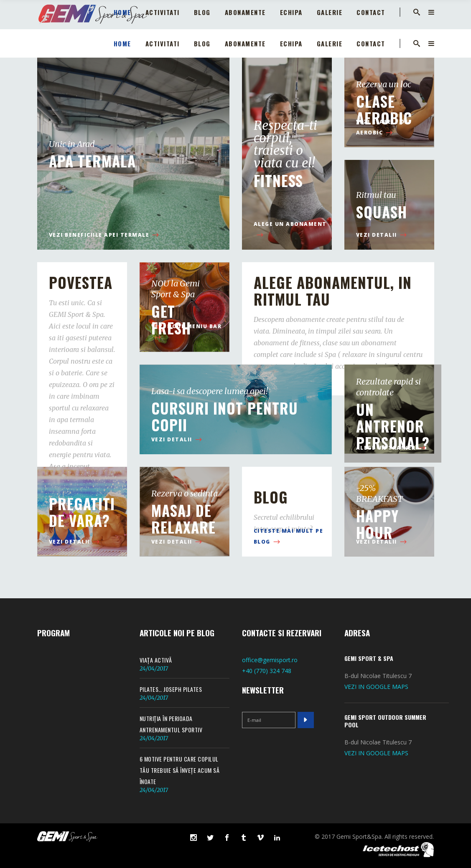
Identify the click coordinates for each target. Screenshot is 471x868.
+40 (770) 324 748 (267, 671)
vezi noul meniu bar (187, 332)
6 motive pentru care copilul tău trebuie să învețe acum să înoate (180, 770)
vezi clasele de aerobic (382, 128)
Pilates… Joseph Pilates (171, 689)
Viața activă (156, 660)
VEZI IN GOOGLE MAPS (376, 687)
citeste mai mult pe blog (289, 537)
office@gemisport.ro (270, 660)
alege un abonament (290, 230)
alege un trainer (392, 448)
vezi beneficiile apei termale (105, 235)
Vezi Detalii (382, 235)
